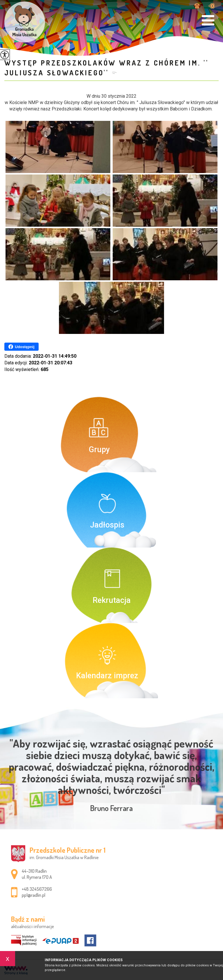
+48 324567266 (197, 6)
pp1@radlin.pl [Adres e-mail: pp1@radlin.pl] (34, 895)
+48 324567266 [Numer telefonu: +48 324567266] (37, 889)
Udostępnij (21, 347)
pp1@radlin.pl (211, 6)
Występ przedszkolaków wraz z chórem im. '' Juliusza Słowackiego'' (107, 68)
